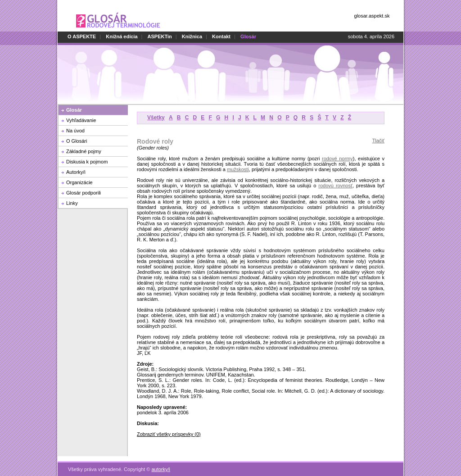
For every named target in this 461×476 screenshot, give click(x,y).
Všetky (156, 118)
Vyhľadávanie (81, 120)
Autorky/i (76, 172)
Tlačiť (378, 141)
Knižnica (192, 36)
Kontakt (221, 36)
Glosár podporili (84, 193)
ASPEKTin (160, 36)
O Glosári (77, 141)
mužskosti (238, 169)
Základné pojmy (84, 151)
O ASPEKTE (82, 36)
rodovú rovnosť (335, 186)
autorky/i (161, 464)
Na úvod (75, 131)
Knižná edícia (122, 36)
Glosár (74, 110)
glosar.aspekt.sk (372, 16)
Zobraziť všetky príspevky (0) (169, 434)
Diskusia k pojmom (87, 162)
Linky (72, 203)
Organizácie (79, 182)
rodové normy (337, 159)
